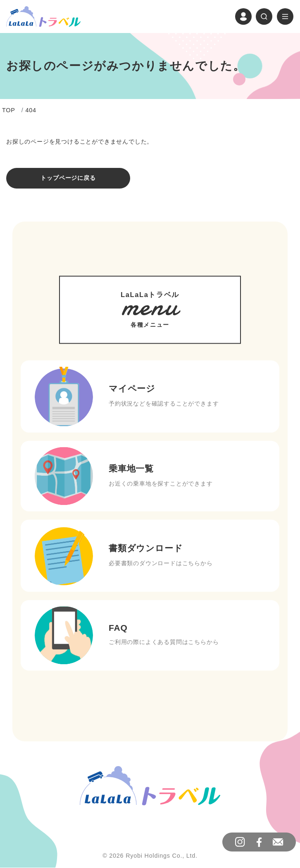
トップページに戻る (68, 178)
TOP (9, 111)
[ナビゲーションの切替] (285, 17)
